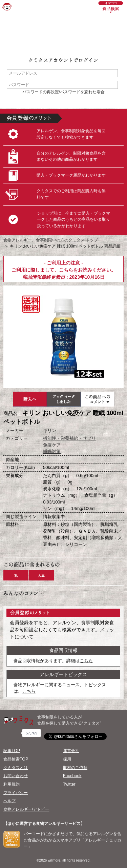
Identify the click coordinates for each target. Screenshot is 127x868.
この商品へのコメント (98, 399)
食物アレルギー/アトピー (26, 809)
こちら (66, 270)
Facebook (72, 776)
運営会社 (71, 751)
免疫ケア (52, 445)
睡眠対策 (52, 451)
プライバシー (16, 793)
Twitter (69, 784)
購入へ (30, 399)
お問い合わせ (16, 776)
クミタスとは (16, 768)
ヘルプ (9, 801)
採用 (67, 759)
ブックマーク (64, 399)
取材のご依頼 (75, 768)
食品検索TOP (16, 759)
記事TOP (12, 751)
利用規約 (12, 784)
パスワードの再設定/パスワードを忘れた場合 (63, 92)
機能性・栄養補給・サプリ (69, 438)
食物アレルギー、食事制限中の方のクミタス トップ (51, 240)
